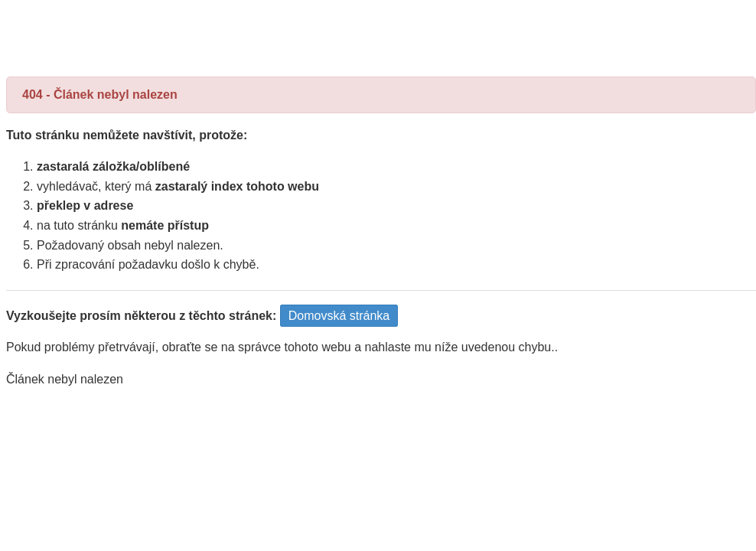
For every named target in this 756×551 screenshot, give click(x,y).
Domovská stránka (339, 316)
